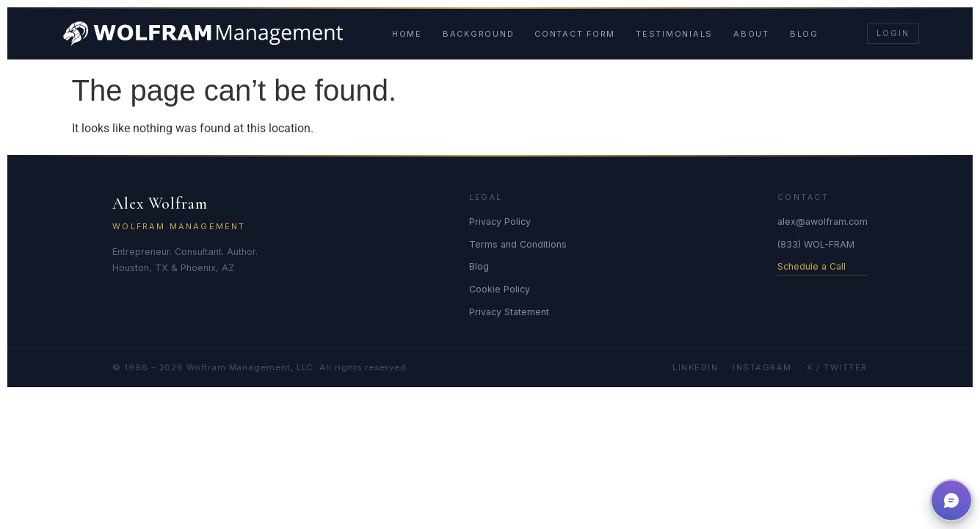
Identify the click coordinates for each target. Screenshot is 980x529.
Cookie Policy (500, 289)
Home (407, 34)
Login (893, 33)
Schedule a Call (812, 266)
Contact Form (575, 34)
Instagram (762, 367)
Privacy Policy (500, 222)
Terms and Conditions (518, 244)
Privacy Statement (509, 312)
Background (478, 34)
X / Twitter (837, 367)
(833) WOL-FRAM (816, 244)
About (751, 34)
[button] (951, 500)
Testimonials (674, 34)
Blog (804, 34)
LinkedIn (695, 367)
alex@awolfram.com (823, 222)
